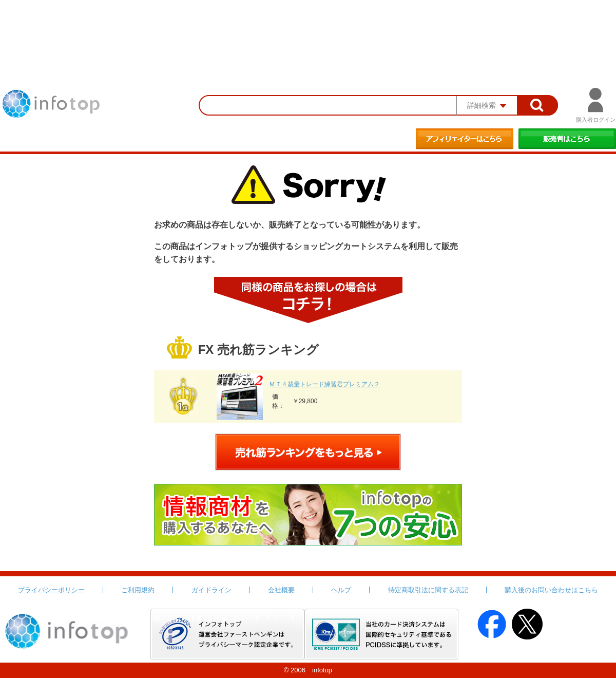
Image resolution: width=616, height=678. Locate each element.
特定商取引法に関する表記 (428, 590)
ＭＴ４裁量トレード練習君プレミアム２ (324, 384)
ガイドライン (211, 590)
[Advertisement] (308, 28)
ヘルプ (341, 590)
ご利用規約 (138, 590)
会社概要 (281, 590)
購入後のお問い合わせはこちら (551, 590)
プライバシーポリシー (51, 590)
